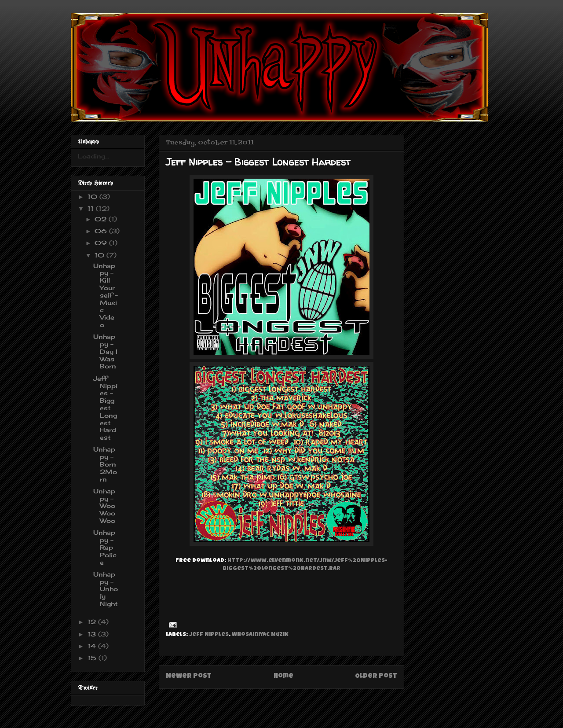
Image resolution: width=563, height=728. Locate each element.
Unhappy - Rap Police (105, 547)
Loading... (93, 156)
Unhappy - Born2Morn (105, 464)
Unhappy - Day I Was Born (105, 351)
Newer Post (189, 677)
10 (93, 197)
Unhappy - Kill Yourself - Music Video (106, 295)
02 (102, 219)
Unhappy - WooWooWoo (104, 506)
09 (102, 243)
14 (93, 646)
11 (92, 208)
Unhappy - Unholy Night (106, 589)
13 (93, 634)
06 (102, 231)
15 (93, 658)
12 (93, 622)
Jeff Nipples (209, 635)
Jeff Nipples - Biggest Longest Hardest (105, 408)
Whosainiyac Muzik (260, 635)
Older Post (376, 677)
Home (283, 677)
